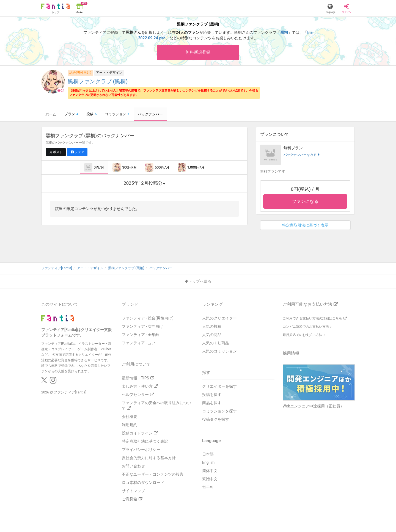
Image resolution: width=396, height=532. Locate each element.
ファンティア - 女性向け (143, 326)
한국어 (208, 487)
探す (206, 373)
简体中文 (210, 471)
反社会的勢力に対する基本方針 (149, 458)
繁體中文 (210, 479)
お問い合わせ (133, 466)
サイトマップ (133, 491)
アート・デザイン (109, 73)
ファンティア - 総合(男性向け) (148, 318)
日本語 (208, 454)
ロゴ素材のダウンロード (143, 483)
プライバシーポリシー (141, 450)
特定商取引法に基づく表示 (305, 225)
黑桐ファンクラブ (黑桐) (98, 82)
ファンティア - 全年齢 (141, 335)
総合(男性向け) (80, 73)
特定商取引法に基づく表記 (145, 441)
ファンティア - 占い (139, 343)
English (208, 463)
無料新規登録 (198, 52)
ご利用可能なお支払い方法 (310, 304)
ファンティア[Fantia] (70, 392)
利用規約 (130, 425)
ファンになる (305, 202)
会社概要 (130, 417)
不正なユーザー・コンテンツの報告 (153, 474)
